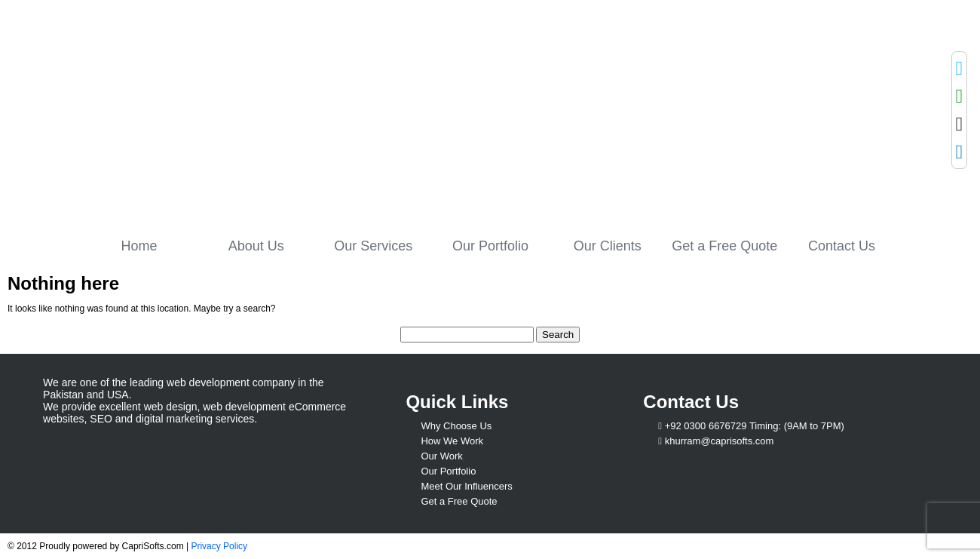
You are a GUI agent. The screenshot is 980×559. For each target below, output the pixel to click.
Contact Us (842, 246)
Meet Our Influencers (466, 486)
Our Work (441, 456)
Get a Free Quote (724, 246)
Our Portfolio (490, 246)
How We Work (452, 441)
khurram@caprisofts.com (720, 441)
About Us (256, 246)
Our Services (373, 246)
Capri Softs (179, 111)
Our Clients (608, 246)
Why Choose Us (456, 426)
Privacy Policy (219, 546)
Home (139, 246)
